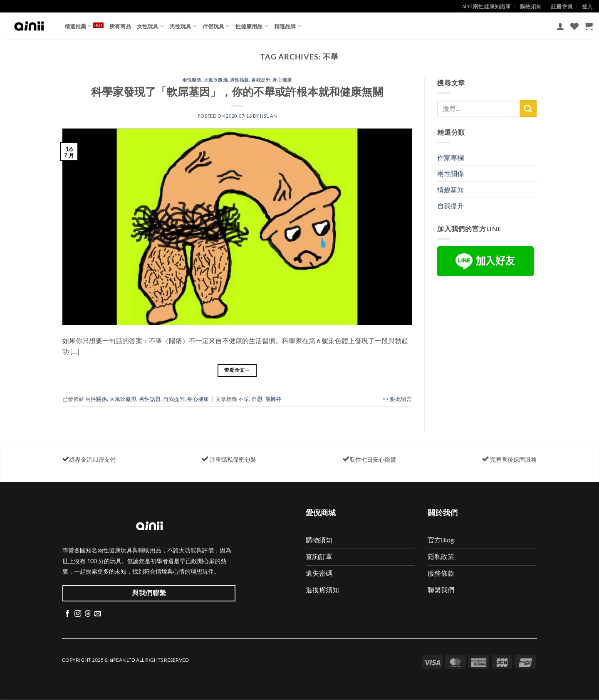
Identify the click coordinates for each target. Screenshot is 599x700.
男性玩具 (183, 26)
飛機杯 (273, 399)
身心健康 (282, 80)
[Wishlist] (574, 26)
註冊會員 (562, 6)
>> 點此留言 (397, 399)
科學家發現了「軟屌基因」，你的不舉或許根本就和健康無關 (237, 92)
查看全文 (237, 370)
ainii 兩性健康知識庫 (486, 6)
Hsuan (268, 116)
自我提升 (261, 80)
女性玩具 (150, 26)
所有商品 (120, 26)
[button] (560, 26)
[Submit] (528, 108)
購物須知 (531, 6)
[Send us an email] (98, 614)
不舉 (244, 399)
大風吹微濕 (216, 80)
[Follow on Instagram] (78, 614)
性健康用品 (252, 26)
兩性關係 (192, 80)
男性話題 (240, 80)
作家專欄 (450, 157)
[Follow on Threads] (88, 614)
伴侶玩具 (216, 26)
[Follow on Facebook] (67, 614)
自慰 (257, 399)
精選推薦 (78, 26)
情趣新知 (450, 189)
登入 (587, 6)
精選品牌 (288, 26)
